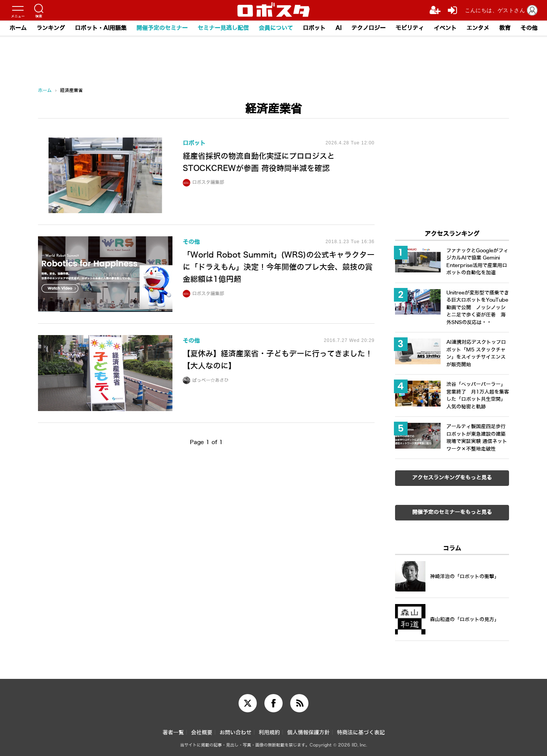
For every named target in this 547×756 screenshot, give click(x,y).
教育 (505, 28)
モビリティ (410, 28)
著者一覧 (173, 733)
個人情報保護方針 (308, 733)
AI (338, 28)
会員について (276, 28)
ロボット (314, 28)
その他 (529, 28)
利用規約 (269, 733)
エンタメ (478, 28)
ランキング (51, 28)
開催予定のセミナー (162, 28)
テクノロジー (368, 28)
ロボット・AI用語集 (101, 28)
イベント (445, 28)
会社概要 (202, 733)
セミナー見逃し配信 (223, 28)
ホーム (18, 28)
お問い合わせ (236, 733)
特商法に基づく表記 (361, 733)
